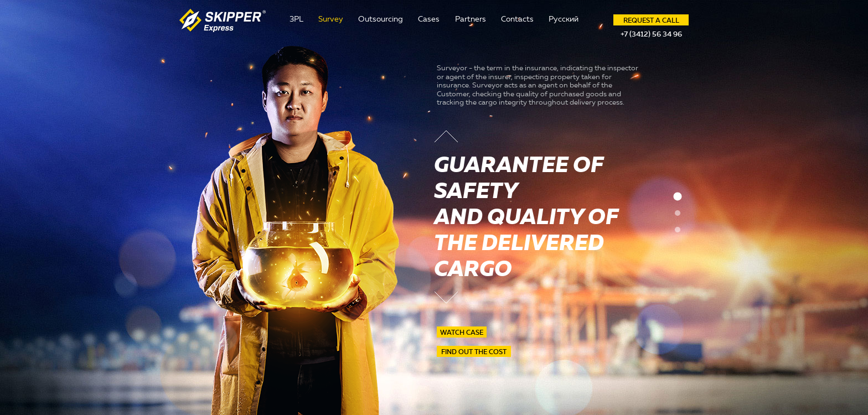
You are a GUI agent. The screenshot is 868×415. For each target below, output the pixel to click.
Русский (564, 19)
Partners (471, 19)
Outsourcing (381, 19)
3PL (296, 19)
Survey (331, 19)
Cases (429, 19)
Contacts (517, 19)
